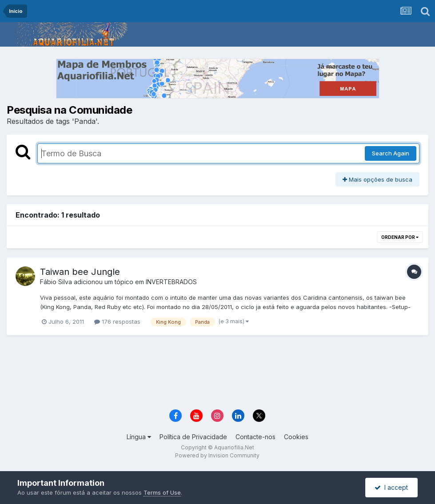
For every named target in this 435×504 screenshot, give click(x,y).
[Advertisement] (217, 375)
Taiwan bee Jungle (80, 272)
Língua (139, 437)
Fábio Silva (56, 282)
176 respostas (117, 321)
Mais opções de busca (377, 179)
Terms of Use (162, 492)
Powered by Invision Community (217, 455)
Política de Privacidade (193, 437)
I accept (391, 487)
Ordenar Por (400, 237)
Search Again (391, 153)
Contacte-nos (255, 437)
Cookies (296, 437)
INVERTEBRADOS (171, 282)
